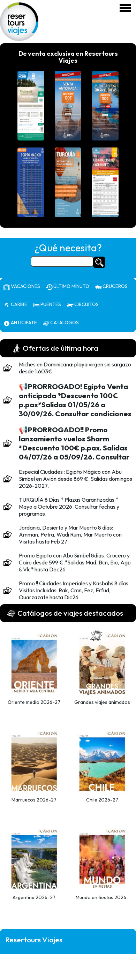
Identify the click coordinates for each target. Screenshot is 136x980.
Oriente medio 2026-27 (34, 702)
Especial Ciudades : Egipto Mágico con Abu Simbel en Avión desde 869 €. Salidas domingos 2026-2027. (75, 479)
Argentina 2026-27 (34, 897)
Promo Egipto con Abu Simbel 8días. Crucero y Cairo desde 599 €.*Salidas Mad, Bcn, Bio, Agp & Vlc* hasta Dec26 (75, 562)
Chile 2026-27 (102, 800)
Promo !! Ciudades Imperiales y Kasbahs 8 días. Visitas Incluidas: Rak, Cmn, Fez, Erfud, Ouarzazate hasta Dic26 (74, 590)
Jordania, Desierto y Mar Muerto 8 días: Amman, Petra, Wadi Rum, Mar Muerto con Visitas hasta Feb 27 (70, 534)
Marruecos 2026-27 (34, 800)
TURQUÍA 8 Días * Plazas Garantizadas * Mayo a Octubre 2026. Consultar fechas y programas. (69, 507)
